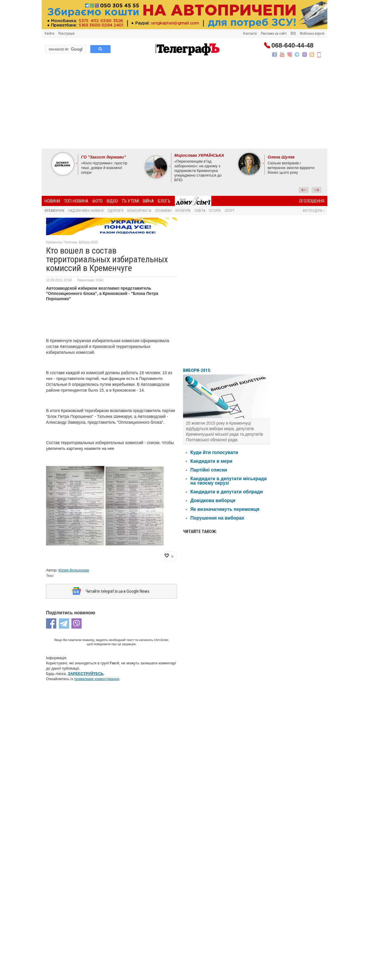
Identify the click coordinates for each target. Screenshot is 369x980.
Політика (70, 242)
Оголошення (312, 201)
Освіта (200, 211)
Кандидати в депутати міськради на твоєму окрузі (229, 481)
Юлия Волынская (74, 570)
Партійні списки (209, 470)
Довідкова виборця (213, 500)
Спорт (230, 211)
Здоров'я (115, 211)
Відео (112, 201)
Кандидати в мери (211, 461)
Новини (52, 201)
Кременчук (54, 211)
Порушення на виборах (217, 518)
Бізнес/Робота (139, 211)
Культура (183, 211)
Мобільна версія (312, 34)
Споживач (163, 211)
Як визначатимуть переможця (225, 509)
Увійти (49, 34)
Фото (97, 201)
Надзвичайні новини (86, 211)
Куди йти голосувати (214, 452)
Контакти (250, 34)
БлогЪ (164, 201)
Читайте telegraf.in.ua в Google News (118, 591)
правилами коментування (97, 679)
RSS (293, 34)
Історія (215, 211)
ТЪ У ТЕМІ (130, 201)
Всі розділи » (314, 211)
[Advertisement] (184, 105)
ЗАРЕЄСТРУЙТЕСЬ (86, 674)
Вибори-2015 (88, 242)
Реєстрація (66, 34)
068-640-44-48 (292, 45)
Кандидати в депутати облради (227, 492)
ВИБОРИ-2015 (197, 370)
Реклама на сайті (274, 34)
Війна (148, 201)
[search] (65, 49)
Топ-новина (76, 201)
